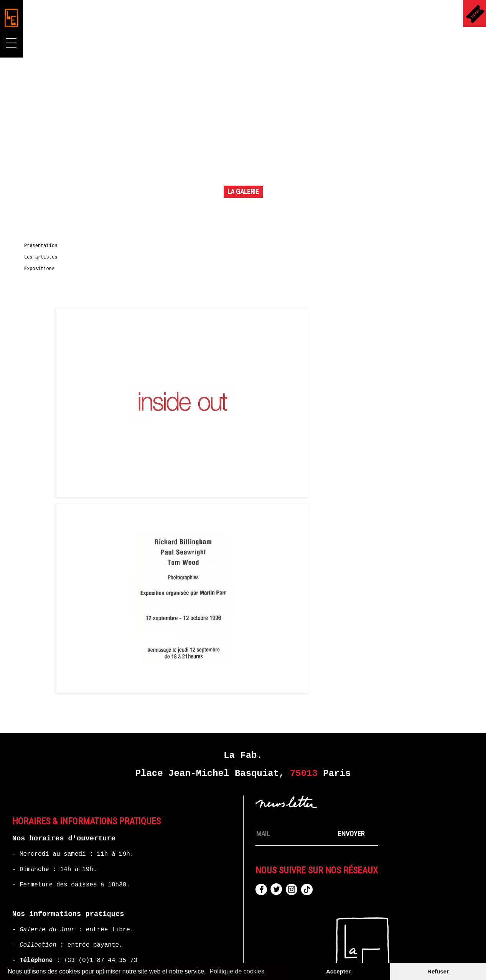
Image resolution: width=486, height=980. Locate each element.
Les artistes (45, 263)
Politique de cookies (237, 971)
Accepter (338, 971)
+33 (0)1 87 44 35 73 (100, 897)
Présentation (45, 251)
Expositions (44, 274)
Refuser (438, 971)
